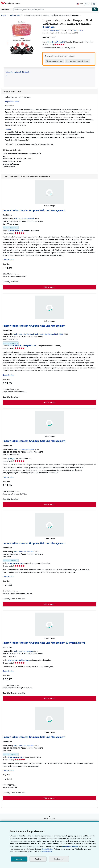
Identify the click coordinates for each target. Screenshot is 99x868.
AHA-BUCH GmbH (16, 228)
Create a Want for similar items (76, 61)
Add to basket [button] (49, 284)
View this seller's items (54, 61)
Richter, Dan (15, 15)
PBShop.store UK (16, 561)
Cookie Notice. (33, 849)
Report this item (12, 101)
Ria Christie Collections (18, 658)
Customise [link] (58, 859)
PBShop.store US (16, 755)
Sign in (88, 4)
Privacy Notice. (29, 852)
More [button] (9, 129)
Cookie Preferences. (56, 846)
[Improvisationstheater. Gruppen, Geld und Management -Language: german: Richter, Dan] (21, 20)
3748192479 (55, 30)
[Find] (95, 9)
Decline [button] (38, 859)
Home (4, 15)
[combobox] (53, 9)
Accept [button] (19, 859)
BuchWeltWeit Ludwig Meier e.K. (22, 343)
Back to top (49, 817)
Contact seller (8, 257)
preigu (11, 456)
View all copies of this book (17, 72)
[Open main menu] (6, 9)
